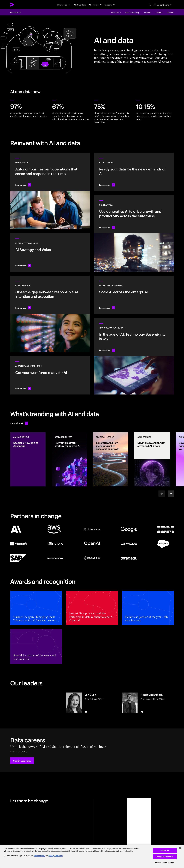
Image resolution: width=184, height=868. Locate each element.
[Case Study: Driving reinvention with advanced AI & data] (152, 459)
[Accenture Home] (18, 5)
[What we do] (64, 5)
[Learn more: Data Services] (134, 172)
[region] (92, 856)
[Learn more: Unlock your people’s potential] (50, 375)
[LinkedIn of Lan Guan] (86, 712)
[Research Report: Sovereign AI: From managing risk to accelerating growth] (111, 459)
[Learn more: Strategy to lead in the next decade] (50, 252)
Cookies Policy (39, 856)
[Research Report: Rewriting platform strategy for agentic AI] (69, 459)
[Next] (171, 494)
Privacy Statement (56, 856)
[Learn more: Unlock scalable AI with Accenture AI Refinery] (134, 295)
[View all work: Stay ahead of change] (19, 423)
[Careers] (110, 5)
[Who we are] (95, 5)
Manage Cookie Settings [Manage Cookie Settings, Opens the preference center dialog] (165, 863)
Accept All (165, 850)
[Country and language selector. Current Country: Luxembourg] (163, 5)
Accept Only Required (165, 857)
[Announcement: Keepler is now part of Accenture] (28, 459)
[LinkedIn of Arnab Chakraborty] (142, 712)
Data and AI (15, 12)
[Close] (180, 848)
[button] (22, 761)
